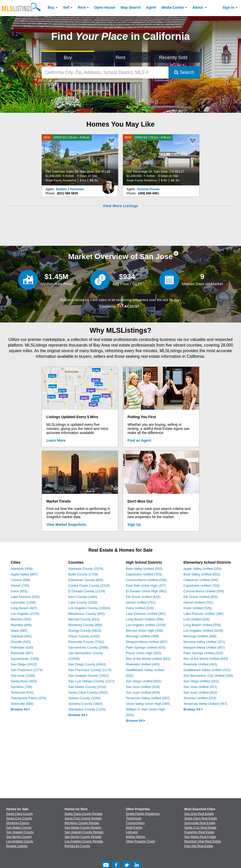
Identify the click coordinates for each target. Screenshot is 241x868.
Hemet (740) (20, 586)
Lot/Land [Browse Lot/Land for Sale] (132, 832)
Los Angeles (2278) (25, 614)
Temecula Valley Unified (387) (148, 698)
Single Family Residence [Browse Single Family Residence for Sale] (143, 814)
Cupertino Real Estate (199, 832)
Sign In (228, 7)
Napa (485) (19, 631)
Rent (82, 7)
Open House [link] (105, 7)
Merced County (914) (84, 619)
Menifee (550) (21, 619)
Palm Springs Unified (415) (146, 647)
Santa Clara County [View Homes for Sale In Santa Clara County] (20, 814)
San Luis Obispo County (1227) (92, 681)
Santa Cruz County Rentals (83, 818)
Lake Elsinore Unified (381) (146, 614)
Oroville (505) (21, 642)
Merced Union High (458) (144, 631)
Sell (66, 7)
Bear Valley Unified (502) (144, 569)
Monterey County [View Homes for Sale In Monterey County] (18, 823)
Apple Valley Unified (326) (203, 569)
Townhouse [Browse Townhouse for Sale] (134, 818)
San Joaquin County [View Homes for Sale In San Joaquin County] (20, 832)
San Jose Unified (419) (143, 687)
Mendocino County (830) (87, 614)
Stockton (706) (22, 687)
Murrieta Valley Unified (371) (204, 642)
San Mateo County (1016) (87, 687)
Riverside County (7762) (86, 642)
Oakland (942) (21, 636)
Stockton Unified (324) (200, 698)
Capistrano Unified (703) (144, 574)
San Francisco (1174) (27, 670)
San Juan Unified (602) (201, 692)
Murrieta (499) (21, 625)
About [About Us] (198, 7)
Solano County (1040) (85, 698)
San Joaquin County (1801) (89, 676)
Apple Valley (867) (24, 574)
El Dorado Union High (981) (146, 591)
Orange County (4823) (85, 631)
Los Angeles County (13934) (89, 608)
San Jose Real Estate (199, 814)
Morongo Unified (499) (142, 636)
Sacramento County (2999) (88, 647)
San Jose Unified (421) (200, 687)
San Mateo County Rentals (83, 828)
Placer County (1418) (84, 636)
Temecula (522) (22, 692)
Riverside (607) (22, 653)
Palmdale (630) (22, 647)
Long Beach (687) (24, 608)
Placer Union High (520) (144, 653)
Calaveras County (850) (86, 580)
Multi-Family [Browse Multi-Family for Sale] (134, 828)
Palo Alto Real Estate (199, 846)
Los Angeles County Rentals (84, 841)
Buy (51, 7)
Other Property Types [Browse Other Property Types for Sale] (140, 841)
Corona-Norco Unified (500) (146, 580)
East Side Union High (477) (146, 586)
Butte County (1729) (83, 574)
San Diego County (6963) (87, 664)
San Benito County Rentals (83, 837)
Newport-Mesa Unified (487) (147, 642)
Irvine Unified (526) (140, 608)
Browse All (20, 709)
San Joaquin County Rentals (84, 832)
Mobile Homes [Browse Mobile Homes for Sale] (136, 837)
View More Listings (120, 206)
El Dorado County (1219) (87, 591)
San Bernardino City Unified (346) (208, 676)
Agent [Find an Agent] (151, 7)
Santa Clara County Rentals (84, 814)
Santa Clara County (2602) (88, 692)
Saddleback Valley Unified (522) (207, 670)
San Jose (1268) (23, 676)
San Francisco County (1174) (90, 670)
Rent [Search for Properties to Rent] (120, 58)
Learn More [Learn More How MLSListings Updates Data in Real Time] (56, 440)
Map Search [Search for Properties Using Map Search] (131, 7)
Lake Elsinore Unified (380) (204, 614)
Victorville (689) (22, 704)
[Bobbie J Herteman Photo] (108, 185)
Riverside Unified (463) (143, 664)
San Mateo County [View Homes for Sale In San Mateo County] (19, 828)
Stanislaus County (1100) (87, 709)
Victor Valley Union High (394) (148, 704)
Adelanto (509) (22, 569)
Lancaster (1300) (23, 602)
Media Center (173, 7)
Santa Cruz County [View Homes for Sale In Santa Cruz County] (19, 818)
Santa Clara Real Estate (201, 818)
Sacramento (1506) (25, 659)
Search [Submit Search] (184, 72)
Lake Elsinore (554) (25, 597)
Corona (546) (21, 580)
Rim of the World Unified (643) (148, 659)
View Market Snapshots (66, 525)
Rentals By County (77, 846)
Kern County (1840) (83, 597)
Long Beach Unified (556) (145, 619)
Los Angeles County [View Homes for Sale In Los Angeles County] (20, 841)
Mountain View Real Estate (203, 841)
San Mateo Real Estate (200, 837)
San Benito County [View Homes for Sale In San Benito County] (19, 837)
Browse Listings (17, 846)
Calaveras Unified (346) (201, 580)
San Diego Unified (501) (144, 681)
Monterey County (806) (85, 625)
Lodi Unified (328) (197, 619)
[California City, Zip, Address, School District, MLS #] (105, 73)
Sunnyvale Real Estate (200, 823)
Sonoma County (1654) (86, 704)
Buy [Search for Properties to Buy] (68, 58)
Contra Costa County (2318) (89, 586)
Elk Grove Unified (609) (201, 597)
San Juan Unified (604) (143, 692)
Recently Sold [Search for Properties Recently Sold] (173, 58)
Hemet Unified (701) (141, 602)
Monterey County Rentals (82, 823)
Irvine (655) (19, 591)
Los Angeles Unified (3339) (146, 625)
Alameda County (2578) (86, 569)
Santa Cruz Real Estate (200, 828)
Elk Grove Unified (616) (143, 597)
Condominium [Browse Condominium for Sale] (135, 823)
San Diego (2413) (24, 664)
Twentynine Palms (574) (28, 698)
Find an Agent (139, 440)
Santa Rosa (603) (24, 681)
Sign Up (134, 525)
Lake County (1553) (83, 602)
